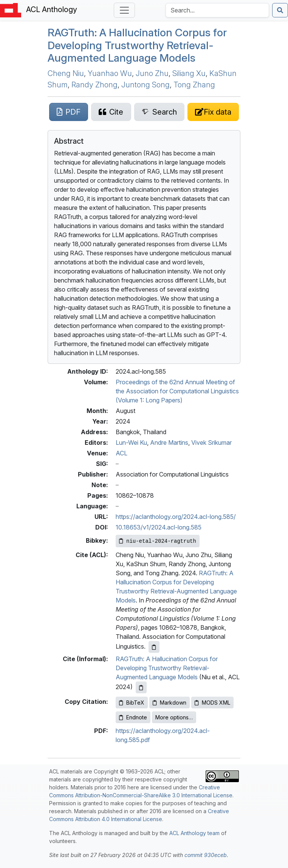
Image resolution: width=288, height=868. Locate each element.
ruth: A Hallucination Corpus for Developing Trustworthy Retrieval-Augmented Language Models (137, 45)
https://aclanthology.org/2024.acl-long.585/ (176, 517)
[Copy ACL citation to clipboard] (154, 647)
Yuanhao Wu (110, 73)
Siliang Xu (189, 73)
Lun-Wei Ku (131, 443)
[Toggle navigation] (124, 10)
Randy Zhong (94, 85)
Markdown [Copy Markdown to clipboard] (170, 703)
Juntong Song (146, 85)
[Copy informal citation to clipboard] (141, 687)
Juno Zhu (152, 73)
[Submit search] (280, 10)
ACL (122, 453)
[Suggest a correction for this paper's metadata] (213, 112)
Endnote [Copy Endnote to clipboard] (133, 717)
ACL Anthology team (194, 833)
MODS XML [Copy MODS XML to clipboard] (212, 703)
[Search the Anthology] (217, 10)
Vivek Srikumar (211, 443)
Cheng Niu (66, 73)
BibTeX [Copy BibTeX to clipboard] (132, 703)
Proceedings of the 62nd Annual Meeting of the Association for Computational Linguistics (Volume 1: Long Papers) (177, 391)
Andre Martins (169, 443)
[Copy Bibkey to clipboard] (158, 541)
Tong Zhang (194, 85)
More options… (174, 717)
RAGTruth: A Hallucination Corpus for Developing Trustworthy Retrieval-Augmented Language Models (167, 668)
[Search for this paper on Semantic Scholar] (159, 112)
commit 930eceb (206, 855)
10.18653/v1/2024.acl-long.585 (159, 527)
